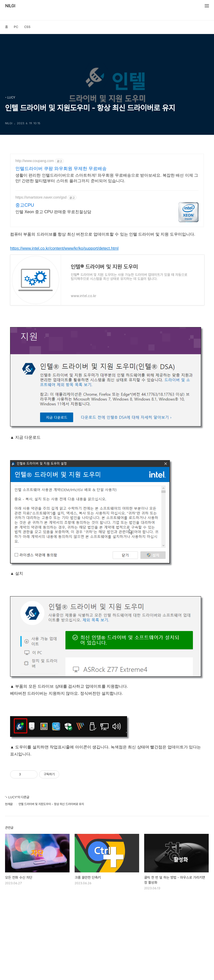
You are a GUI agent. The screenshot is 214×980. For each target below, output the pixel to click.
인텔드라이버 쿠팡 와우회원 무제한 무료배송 (61, 169)
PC (16, 27)
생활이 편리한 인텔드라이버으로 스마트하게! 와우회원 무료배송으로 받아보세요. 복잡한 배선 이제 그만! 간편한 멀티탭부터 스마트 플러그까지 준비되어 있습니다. (107, 178)
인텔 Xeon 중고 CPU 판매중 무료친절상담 (53, 212)
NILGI (10, 6)
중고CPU (25, 205)
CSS (27, 27)
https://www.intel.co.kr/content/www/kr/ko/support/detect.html (64, 248)
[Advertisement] (107, 937)
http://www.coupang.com (35, 161)
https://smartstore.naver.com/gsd (41, 197)
